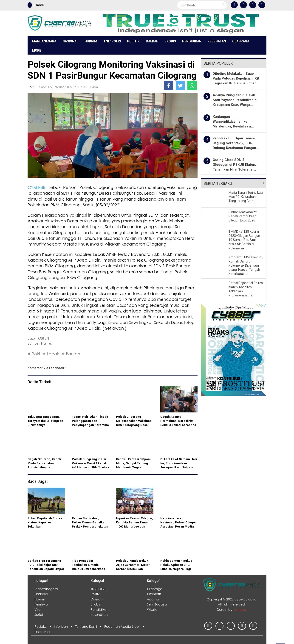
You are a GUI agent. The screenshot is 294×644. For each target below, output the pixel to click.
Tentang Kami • (90, 626)
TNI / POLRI (112, 41)
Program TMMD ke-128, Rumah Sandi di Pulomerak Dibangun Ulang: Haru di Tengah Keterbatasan (246, 266)
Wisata (152, 609)
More (37, 50)
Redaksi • (44, 626)
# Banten (71, 354)
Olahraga (241, 41)
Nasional (70, 41)
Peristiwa (41, 604)
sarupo (241, 609)
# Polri (34, 354)
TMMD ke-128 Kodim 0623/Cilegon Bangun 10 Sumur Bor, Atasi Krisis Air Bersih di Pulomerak (244, 240)
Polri (31, 87)
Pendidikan (192, 41)
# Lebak (51, 354)
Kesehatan (217, 41)
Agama (153, 599)
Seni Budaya (157, 604)
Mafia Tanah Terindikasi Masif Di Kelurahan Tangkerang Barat (246, 197)
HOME (36, 5)
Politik (133, 41)
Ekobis (170, 41)
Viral (38, 609)
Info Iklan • (65, 626)
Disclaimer (42, 632)
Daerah (152, 41)
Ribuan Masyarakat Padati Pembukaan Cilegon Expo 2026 (243, 216)
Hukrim (91, 41)
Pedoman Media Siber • (125, 626)
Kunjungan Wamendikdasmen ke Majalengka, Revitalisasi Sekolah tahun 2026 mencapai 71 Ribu (232, 126)
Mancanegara (44, 41)
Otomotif (154, 594)
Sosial (39, 615)
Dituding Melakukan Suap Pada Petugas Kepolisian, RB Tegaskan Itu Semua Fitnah (236, 78)
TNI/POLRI (98, 589)
